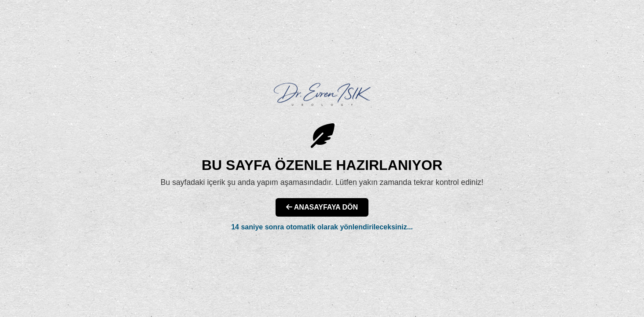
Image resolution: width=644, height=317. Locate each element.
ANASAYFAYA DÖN (322, 207)
